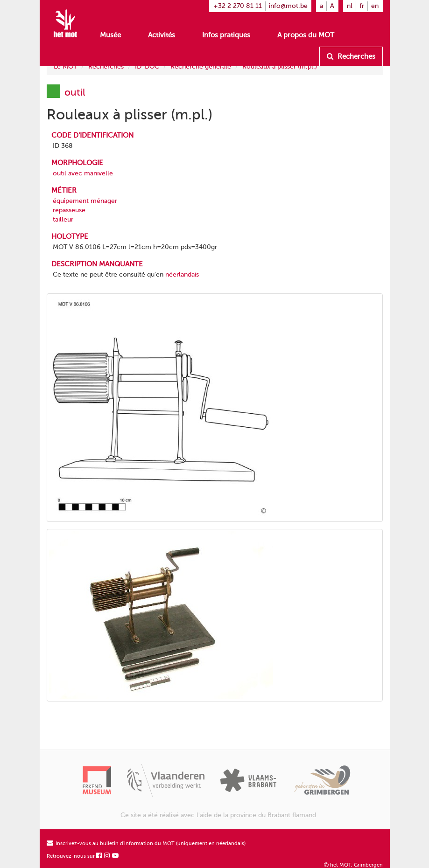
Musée (110, 35)
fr (362, 6)
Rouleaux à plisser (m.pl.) (280, 66)
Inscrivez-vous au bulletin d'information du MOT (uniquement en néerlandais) (146, 844)
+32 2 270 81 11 (238, 6)
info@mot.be (288, 6)
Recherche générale (201, 66)
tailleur (63, 219)
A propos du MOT (306, 35)
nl (350, 6)
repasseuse (69, 210)
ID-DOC (147, 66)
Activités (162, 35)
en (375, 6)
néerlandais (182, 274)
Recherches (351, 56)
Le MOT (65, 66)
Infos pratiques (226, 35)
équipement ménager (85, 201)
